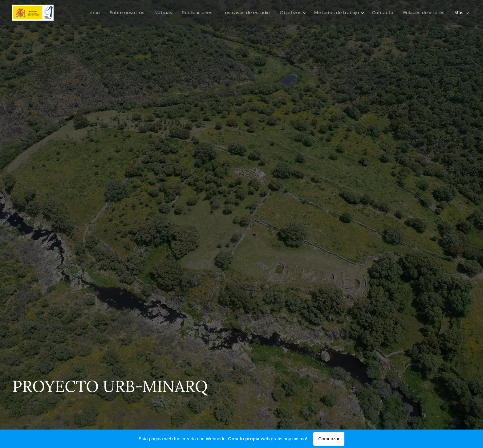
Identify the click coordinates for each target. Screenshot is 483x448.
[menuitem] (86, 13)
